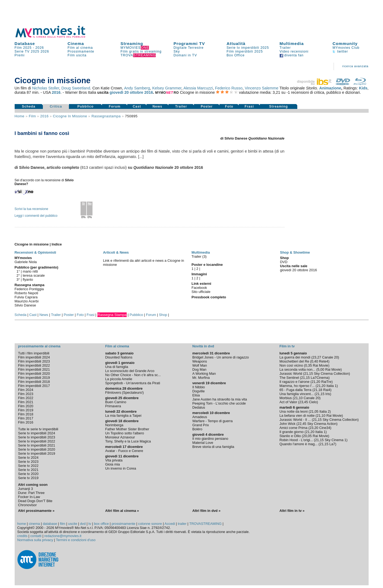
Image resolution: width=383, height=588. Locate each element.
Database (25, 43)
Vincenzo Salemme (261, 88)
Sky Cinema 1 (336, 440)
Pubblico (85, 106)
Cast (137, 106)
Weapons (200, 361)
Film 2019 (26, 410)
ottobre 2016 (142, 92)
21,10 (298, 398)
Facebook (199, 288)
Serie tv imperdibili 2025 (248, 48)
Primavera (113, 406)
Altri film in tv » (292, 511)
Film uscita (77, 55)
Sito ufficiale (201, 292)
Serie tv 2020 (28, 474)
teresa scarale (34, 275)
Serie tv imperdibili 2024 (37, 433)
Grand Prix (201, 425)
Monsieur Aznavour (120, 437)
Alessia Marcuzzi (198, 88)
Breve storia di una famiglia (213, 447)
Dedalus (199, 407)
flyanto (28, 280)
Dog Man (199, 369)
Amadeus (200, 417)
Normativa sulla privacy (35, 540)
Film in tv (287, 346)
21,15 (309, 374)
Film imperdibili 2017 (34, 386)
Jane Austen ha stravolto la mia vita (220, 399)
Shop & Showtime (295, 252)
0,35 (309, 365)
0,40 (315, 361)
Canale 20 (330, 357)
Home (20, 116)
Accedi (170, 524)
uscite (73, 524)
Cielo (313, 402)
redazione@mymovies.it (63, 536)
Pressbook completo (209, 297)
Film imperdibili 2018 (34, 382)
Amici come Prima (293, 428)
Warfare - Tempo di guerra (213, 421)
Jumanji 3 (26, 489)
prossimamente (123, 524)
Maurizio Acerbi (27, 301)
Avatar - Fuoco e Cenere (124, 451)
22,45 (302, 424)
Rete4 (324, 361)
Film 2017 (26, 418)
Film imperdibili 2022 (34, 365)
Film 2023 (26, 394)
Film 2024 (26, 390)
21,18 (318, 390)
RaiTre (326, 382)
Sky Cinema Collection (331, 374)
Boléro (197, 429)
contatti (36, 536)
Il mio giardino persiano (210, 439)
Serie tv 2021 (28, 470)
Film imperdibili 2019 (34, 378)
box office (101, 524)
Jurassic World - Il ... (295, 420)
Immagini (199, 274)
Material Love (203, 443)
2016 (56, 92)
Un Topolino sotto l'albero (125, 433)
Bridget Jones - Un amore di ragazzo (221, 357)
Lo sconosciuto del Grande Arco (130, 371)
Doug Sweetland (76, 88)
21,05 (314, 411)
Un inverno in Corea (121, 468)
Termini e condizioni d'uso (76, 540)
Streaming (132, 43)
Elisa (196, 395)
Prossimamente (81, 51)
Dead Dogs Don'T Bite (35, 501)
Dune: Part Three (31, 493)
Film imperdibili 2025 (245, 51)
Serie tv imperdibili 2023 (37, 437)
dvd (83, 524)
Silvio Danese (25, 305)
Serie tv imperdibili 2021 (37, 445)
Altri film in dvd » (206, 511)
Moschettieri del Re (294, 361)
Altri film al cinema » (122, 511)
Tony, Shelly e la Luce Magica (128, 441)
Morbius (286, 398)
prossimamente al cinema (39, 346)
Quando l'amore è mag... (298, 444)
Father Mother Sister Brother (127, 429)
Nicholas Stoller (46, 88)
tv (90, 524)
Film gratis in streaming (141, 51)
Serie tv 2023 (28, 462)
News (157, 106)
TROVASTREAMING (205, 524)
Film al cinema (80, 48)
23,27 (317, 357)
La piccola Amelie (119, 379)
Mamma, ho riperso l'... (297, 386)
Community (345, 43)
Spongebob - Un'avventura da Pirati (133, 383)
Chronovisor (28, 505)
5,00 (321, 369)
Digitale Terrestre (189, 48)
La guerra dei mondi (295, 357)
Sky (177, 51)
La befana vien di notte (297, 416)
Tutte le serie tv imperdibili (38, 429)
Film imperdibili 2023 (34, 361)
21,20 (316, 382)
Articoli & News (116, 252)
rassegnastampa (106, 116)
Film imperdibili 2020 (34, 374)
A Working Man (204, 374)
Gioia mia (113, 464)
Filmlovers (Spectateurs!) (125, 392)
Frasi (249, 106)
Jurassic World (291, 374)
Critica (56, 106)
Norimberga (114, 425)
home (22, 524)
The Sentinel (289, 378)
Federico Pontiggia (29, 289)
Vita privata (114, 460)
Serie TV (22, 51)
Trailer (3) (199, 256)
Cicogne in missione (70, 116)
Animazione (330, 88)
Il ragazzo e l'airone (294, 382)
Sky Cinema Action (322, 424)
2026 (40, 48)
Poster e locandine (207, 265)
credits (23, 536)
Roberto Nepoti (26, 293)
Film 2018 (26, 414)
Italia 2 (325, 411)
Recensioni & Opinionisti (35, 252)
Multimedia (292, 43)
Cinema (76, 43)
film (32, 116)
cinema (34, 524)
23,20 (314, 428)
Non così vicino (291, 365)
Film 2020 (26, 406)
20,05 (307, 436)
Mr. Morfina (201, 378)
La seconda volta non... (297, 369)
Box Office (236, 55)
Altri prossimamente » (36, 511)
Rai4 (327, 390)
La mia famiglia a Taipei (123, 416)
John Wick (287, 424)
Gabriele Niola (26, 262)
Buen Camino (116, 402)
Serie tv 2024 (28, 458)
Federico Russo (229, 88)
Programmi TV (189, 43)
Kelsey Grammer (167, 88)
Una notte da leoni (293, 411)
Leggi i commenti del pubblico (36, 216)
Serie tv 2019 (28, 478)
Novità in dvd (203, 346)
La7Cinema (320, 378)
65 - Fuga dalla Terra (295, 390)
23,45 (304, 402)
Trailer (285, 48)
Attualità (236, 43)
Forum (115, 106)
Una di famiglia (117, 367)
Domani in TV (185, 55)
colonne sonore (150, 524)
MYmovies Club (346, 48)
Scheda (29, 106)
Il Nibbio (199, 387)
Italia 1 (331, 386)
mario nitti (30, 271)
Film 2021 (26, 402)
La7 (332, 444)
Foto (229, 106)
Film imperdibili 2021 (34, 369)
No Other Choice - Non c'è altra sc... (133, 375)
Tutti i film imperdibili (34, 353)
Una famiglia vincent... (296, 394)
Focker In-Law (29, 497)
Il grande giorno (291, 432)
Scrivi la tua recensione (31, 209)
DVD (284, 262)
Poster (207, 106)
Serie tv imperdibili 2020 (37, 449)
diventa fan (292, 55)
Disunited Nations (119, 357)
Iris (328, 394)
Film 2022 (26, 398)
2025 (35, 51)
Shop (163, 315)
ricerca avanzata (355, 66)
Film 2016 (26, 422)
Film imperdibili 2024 (34, 357)
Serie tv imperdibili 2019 (37, 453)
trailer (182, 524)
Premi (20, 55)
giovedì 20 (119, 92)
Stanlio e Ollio (290, 436)
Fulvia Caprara (26, 297)
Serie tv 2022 (28, 466)
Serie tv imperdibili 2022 (37, 441)
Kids (363, 88)
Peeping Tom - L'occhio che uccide (219, 403)
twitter (340, 51)
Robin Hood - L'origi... (296, 440)
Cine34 (325, 428)
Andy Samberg (137, 88)
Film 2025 (23, 48)
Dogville (199, 391)
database (50, 524)
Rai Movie (320, 365)
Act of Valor (288, 402)
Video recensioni (294, 51)
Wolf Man (200, 365)
